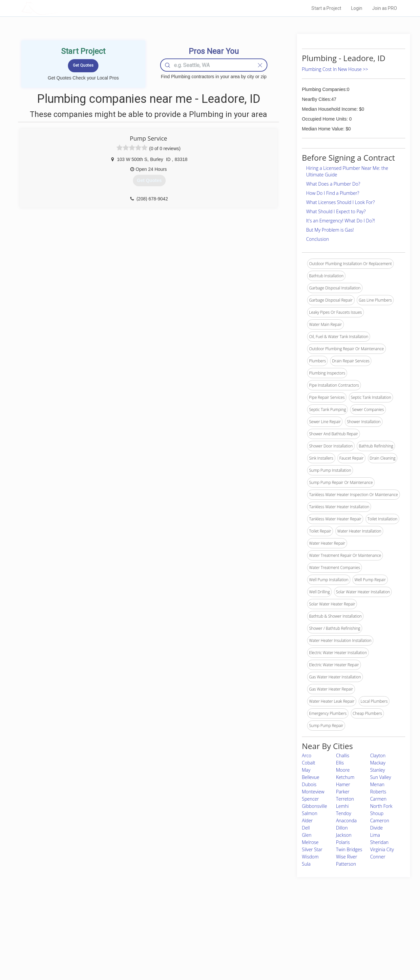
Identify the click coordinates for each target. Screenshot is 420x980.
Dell (306, 828)
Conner (378, 857)
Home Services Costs (105, 924)
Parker (343, 792)
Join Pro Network (191, 924)
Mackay (378, 763)
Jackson (344, 835)
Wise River (347, 857)
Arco (307, 755)
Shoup (377, 813)
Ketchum (345, 777)
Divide (377, 828)
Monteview (313, 792)
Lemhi (342, 806)
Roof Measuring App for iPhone (204, 946)
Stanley (378, 770)
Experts (183, 932)
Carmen (378, 799)
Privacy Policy (298, 932)
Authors (293, 939)
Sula (306, 864)
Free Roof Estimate (102, 946)
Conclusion (317, 239)
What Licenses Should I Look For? (340, 202)
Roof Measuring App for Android (205, 954)
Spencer (310, 799)
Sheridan (379, 842)
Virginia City (382, 849)
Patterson (346, 864)
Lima (375, 835)
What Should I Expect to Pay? (336, 211)
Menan (377, 784)
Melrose (310, 842)
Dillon (342, 828)
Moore (343, 770)
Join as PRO (385, 8)
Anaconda (346, 820)
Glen (307, 835)
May (306, 770)
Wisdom (310, 857)
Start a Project (326, 8)
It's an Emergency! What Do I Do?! (341, 221)
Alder (307, 820)
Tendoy (344, 813)
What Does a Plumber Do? (333, 184)
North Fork (381, 806)
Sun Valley (381, 777)
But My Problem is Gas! (330, 230)
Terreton (345, 799)
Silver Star (312, 849)
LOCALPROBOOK (59, 8)
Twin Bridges (349, 849)
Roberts (378, 792)
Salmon (310, 813)
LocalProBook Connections (310, 946)
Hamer (343, 784)
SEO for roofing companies (310, 954)
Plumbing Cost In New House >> (335, 69)
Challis (343, 755)
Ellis (340, 763)
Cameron (380, 820)
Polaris (343, 842)
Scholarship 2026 (302, 924)
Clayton (378, 755)
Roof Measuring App (194, 939)
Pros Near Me (97, 932)
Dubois (309, 784)
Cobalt (309, 763)
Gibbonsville (315, 806)
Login (357, 8)
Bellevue (311, 777)
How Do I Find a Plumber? (333, 193)
